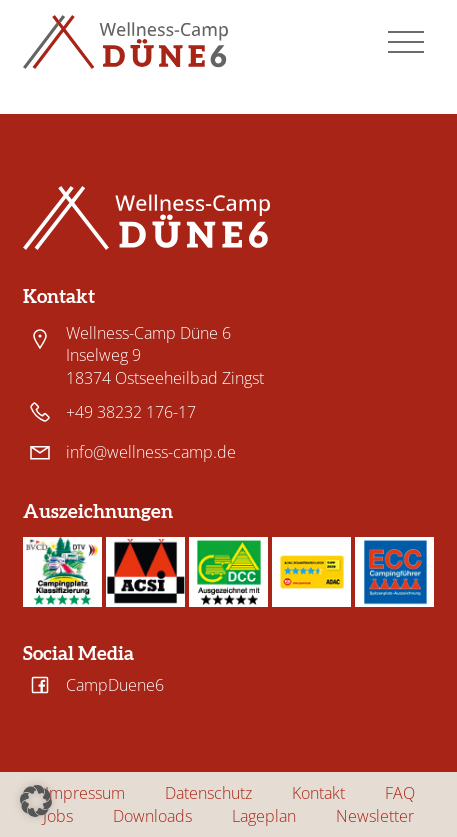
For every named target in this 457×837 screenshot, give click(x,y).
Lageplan (264, 816)
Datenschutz (208, 793)
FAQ (400, 793)
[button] (36, 801)
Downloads (152, 816)
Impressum (85, 793)
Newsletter (375, 816)
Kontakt (318, 793)
